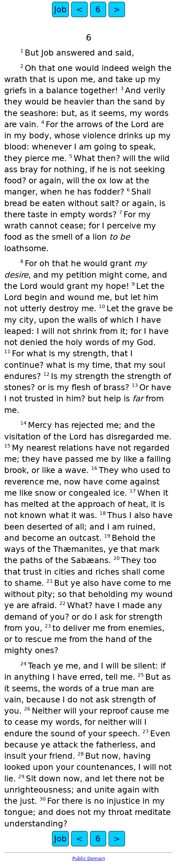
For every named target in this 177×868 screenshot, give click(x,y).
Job (60, 9)
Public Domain (89, 858)
